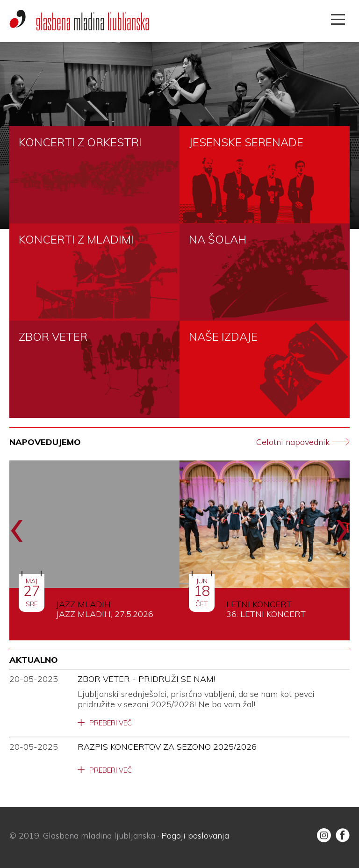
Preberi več (111, 723)
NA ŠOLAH (218, 239)
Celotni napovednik (303, 442)
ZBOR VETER (53, 337)
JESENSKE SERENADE (246, 142)
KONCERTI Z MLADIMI (76, 239)
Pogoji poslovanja (195, 836)
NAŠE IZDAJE (223, 337)
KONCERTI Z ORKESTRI (80, 142)
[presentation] (17, 525)
